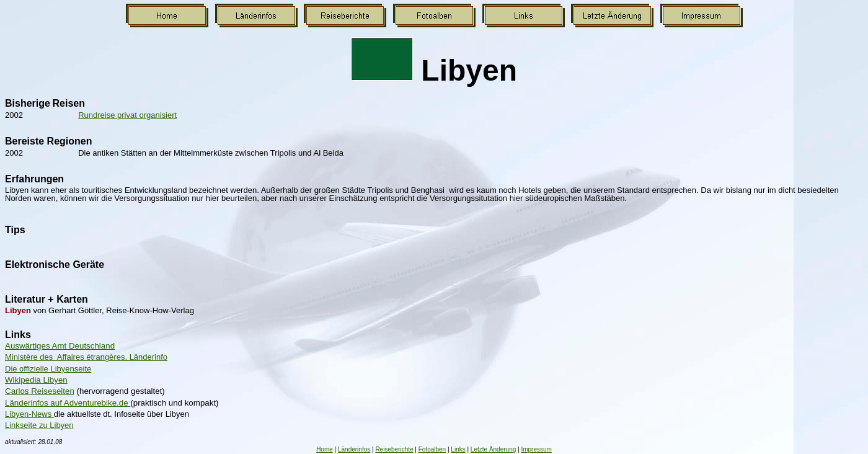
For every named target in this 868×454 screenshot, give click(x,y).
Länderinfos (354, 449)
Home (325, 449)
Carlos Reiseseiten (40, 391)
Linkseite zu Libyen (39, 425)
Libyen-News (29, 414)
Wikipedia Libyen (36, 380)
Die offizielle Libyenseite (48, 369)
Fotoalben (432, 449)
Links (458, 449)
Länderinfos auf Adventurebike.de (68, 403)
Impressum (536, 449)
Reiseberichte (394, 449)
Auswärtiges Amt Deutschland (60, 346)
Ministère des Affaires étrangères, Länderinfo (86, 357)
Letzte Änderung (493, 449)
